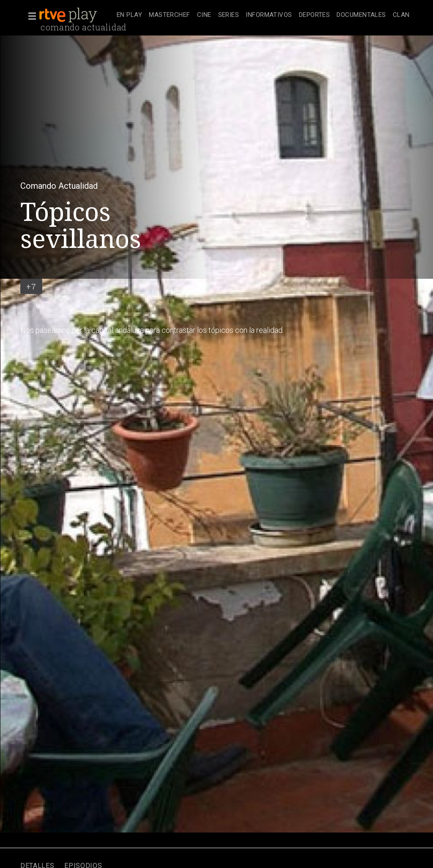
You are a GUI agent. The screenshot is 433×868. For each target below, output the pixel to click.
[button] (30, 16)
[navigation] (263, 15)
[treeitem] (129, 15)
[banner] (76, 15)
